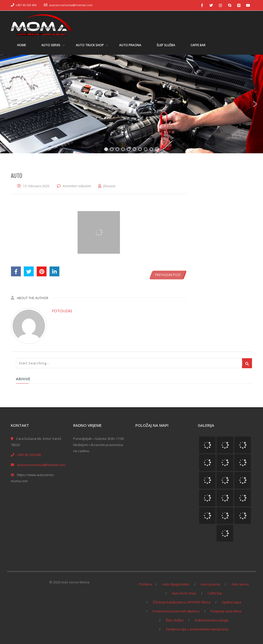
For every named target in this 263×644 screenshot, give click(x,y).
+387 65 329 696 (26, 5)
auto (16, 175)
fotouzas (62, 311)
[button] (8, 104)
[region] (131, 104)
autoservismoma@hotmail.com (71, 5)
